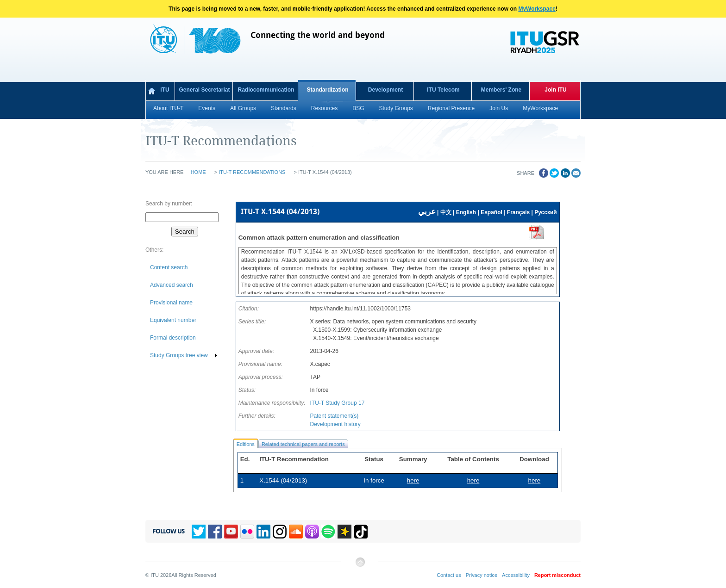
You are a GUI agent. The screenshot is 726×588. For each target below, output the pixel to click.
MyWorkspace (537, 9)
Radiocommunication (266, 90)
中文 (446, 212)
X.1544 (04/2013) (283, 480)
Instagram (280, 532)
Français (518, 212)
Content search (169, 267)
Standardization (327, 90)
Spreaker (344, 532)
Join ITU (555, 90)
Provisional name (171, 303)
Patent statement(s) (334, 416)
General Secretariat (204, 90)
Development (385, 90)
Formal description (173, 338)
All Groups (243, 108)
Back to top (360, 566)
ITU (165, 90)
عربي (427, 212)
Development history (335, 424)
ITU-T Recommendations (252, 172)
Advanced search (172, 285)
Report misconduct (557, 575)
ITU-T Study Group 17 (337, 403)
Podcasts (312, 532)
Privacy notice (482, 575)
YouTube (231, 532)
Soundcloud (296, 532)
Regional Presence (451, 108)
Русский (546, 212)
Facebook (215, 532)
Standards (284, 108)
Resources (324, 108)
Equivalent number (173, 320)
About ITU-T (168, 108)
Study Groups (396, 108)
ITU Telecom (443, 90)
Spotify (328, 532)
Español (491, 212)
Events (207, 108)
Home (198, 172)
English (466, 212)
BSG (358, 108)
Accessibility (516, 575)
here (535, 480)
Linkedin (263, 532)
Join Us (499, 108)
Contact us (449, 575)
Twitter (199, 532)
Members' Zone (501, 90)
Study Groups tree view (179, 355)
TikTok (361, 532)
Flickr (247, 532)
